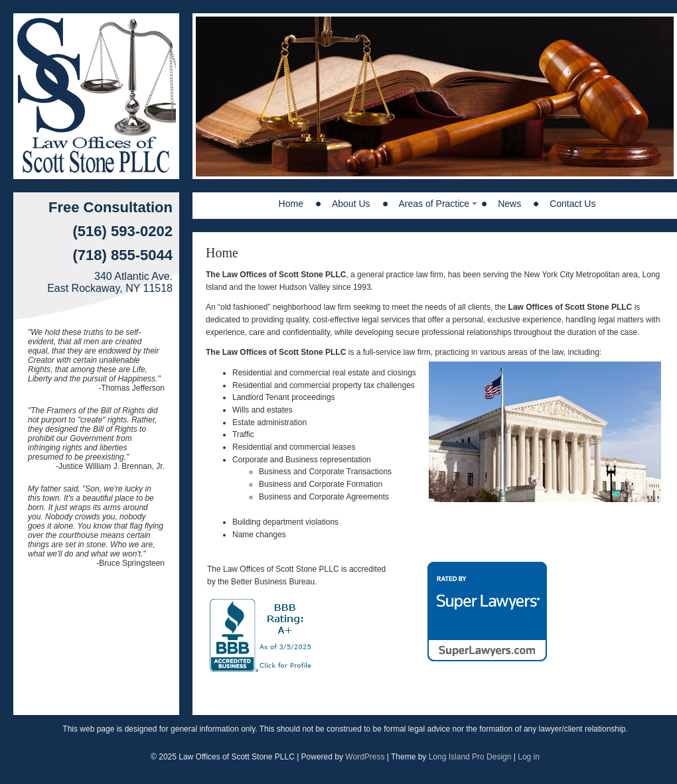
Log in (529, 757)
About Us (351, 204)
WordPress (365, 757)
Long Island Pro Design (470, 757)
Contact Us (572, 204)
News (509, 204)
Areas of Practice (434, 204)
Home (291, 204)
